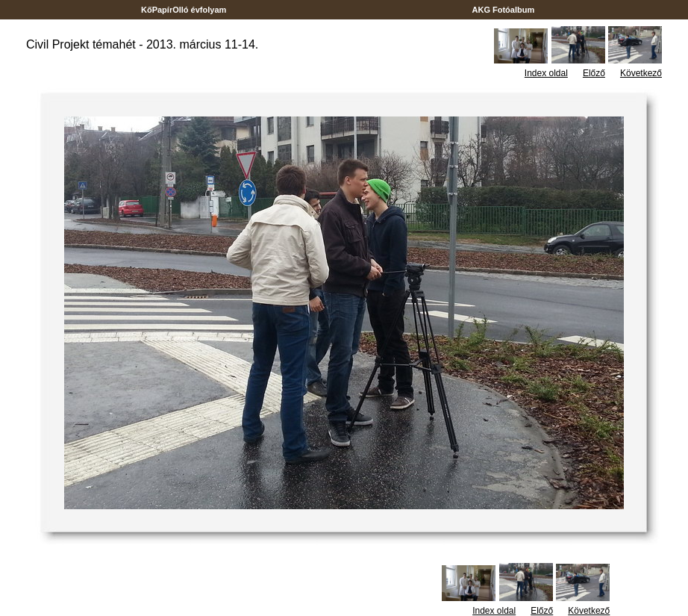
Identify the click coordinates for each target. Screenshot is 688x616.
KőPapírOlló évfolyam (184, 10)
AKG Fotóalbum (504, 10)
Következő (641, 73)
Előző (594, 73)
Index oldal (546, 73)
